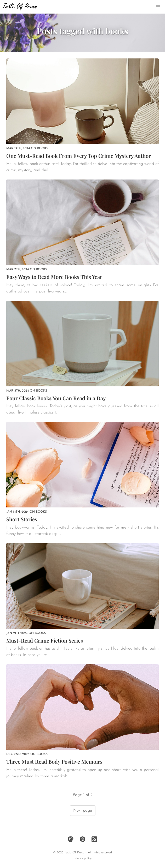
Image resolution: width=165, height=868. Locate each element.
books (43, 148)
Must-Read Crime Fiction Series (45, 640)
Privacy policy (82, 858)
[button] (158, 7)
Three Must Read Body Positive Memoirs (54, 761)
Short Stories (22, 519)
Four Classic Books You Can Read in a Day (56, 398)
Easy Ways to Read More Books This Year (54, 277)
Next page (83, 811)
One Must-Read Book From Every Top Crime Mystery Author (79, 156)
